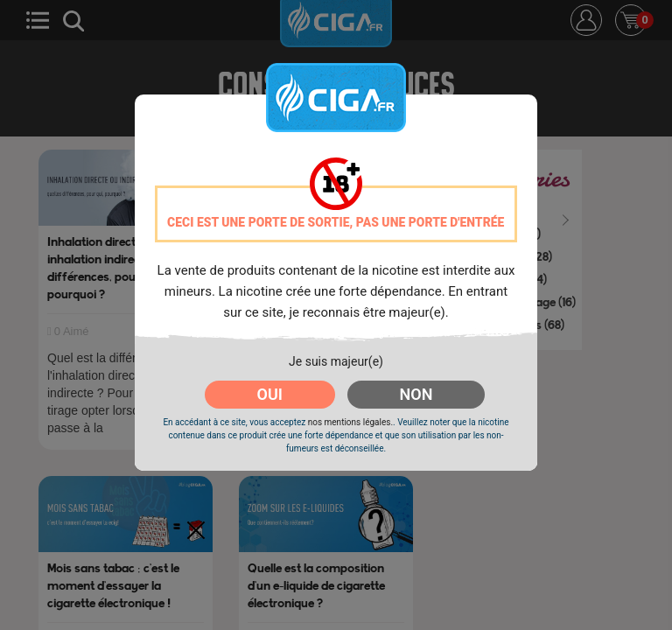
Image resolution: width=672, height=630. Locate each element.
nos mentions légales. (350, 422)
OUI (270, 394)
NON (416, 394)
